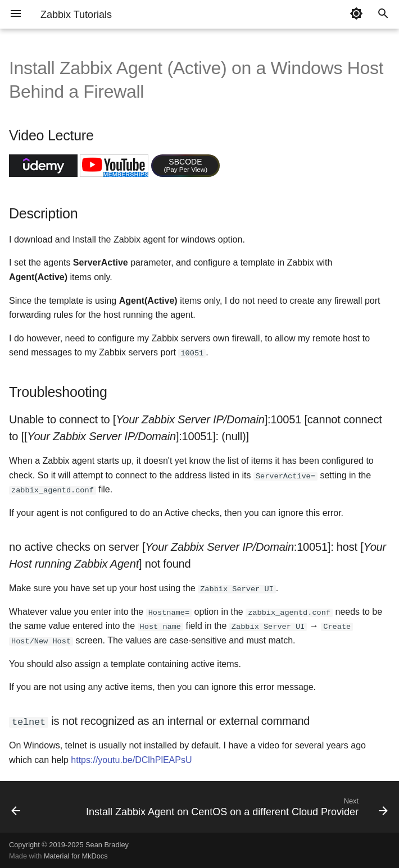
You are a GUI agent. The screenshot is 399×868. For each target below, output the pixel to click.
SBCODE (186, 165)
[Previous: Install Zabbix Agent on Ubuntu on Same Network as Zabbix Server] (16, 809)
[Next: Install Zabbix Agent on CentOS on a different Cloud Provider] (235, 809)
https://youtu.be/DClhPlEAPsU (131, 759)
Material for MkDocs (76, 855)
